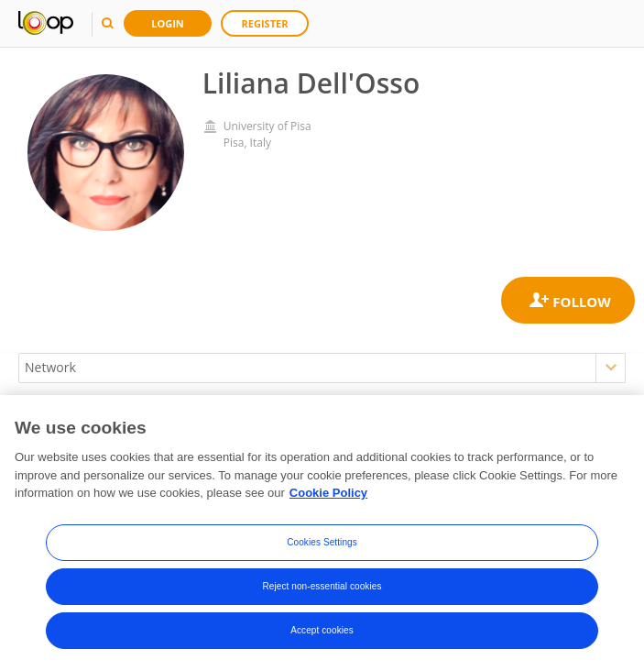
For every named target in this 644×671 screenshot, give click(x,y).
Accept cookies (322, 630)
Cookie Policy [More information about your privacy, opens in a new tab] (328, 494)
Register (265, 23)
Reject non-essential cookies (322, 586)
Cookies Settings (322, 542)
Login (168, 23)
